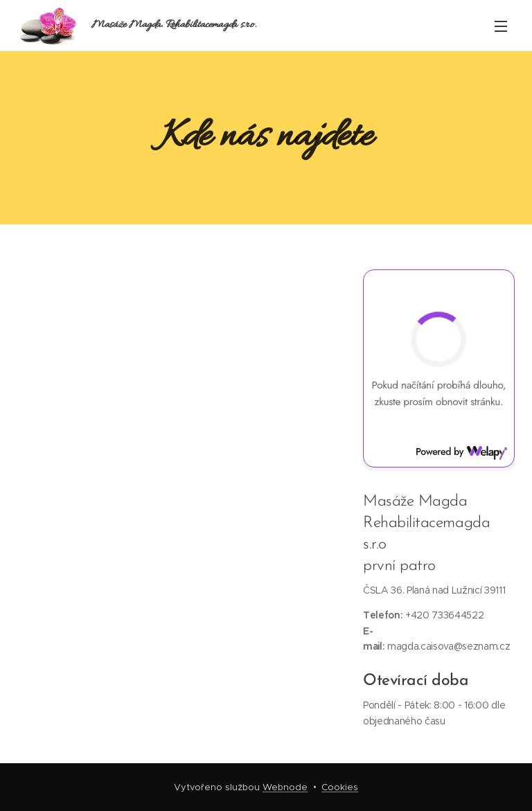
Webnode (285, 787)
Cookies (340, 787)
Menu (501, 26)
